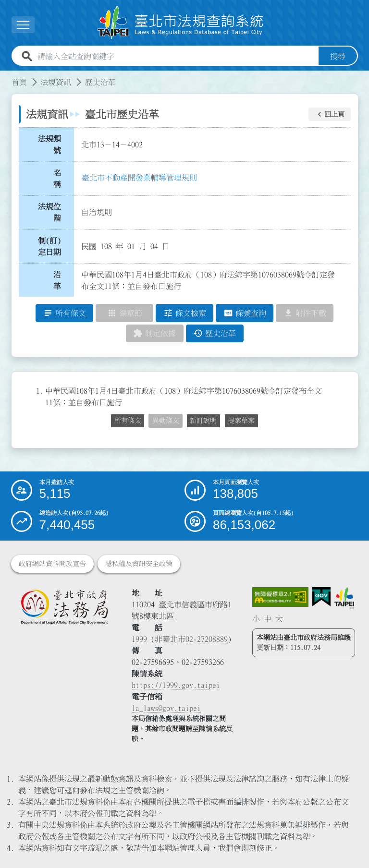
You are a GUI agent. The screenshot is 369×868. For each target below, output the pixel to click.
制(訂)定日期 (49, 246)
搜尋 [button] (338, 56)
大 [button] (279, 619)
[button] (330, 114)
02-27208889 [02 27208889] (207, 639)
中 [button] (268, 619)
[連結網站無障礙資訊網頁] (281, 597)
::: (6, 76)
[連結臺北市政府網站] (344, 598)
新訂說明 (203, 421)
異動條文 (166, 421)
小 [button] (256, 619)
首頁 (19, 82)
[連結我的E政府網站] (321, 597)
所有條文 (128, 421)
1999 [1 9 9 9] (139, 639)
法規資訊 (56, 82)
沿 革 (60, 280)
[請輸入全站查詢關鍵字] (176, 56)
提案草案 (241, 421)
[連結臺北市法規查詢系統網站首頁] (181, 23)
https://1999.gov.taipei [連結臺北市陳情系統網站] (176, 685)
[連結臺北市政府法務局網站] (64, 607)
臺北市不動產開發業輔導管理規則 (139, 178)
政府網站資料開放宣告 (52, 564)
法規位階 (49, 212)
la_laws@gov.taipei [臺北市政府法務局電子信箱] (166, 708)
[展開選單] (23, 25)
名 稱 (60, 179)
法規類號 (49, 145)
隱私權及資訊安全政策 (139, 564)
